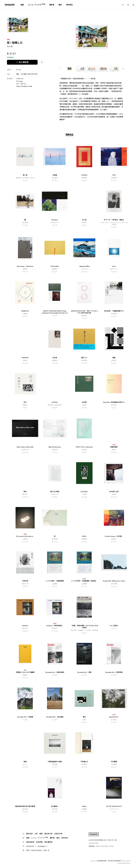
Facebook (31, 846)
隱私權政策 (48, 842)
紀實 (29, 74)
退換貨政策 (30, 842)
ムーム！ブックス (37, 5)
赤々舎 (19, 70)
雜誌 (60, 5)
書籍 (22, 5)
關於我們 (29, 834)
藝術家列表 (48, 834)
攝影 (18, 74)
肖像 (32, 74)
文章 (36, 834)
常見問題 (39, 842)
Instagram (43, 846)
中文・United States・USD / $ (38, 850)
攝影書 (52, 5)
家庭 (36, 74)
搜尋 (123, 5)
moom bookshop (10, 5)
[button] (123, 69)
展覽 (41, 834)
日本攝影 (24, 74)
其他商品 (69, 5)
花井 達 (10, 46)
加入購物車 (22, 62)
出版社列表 (58, 834)
